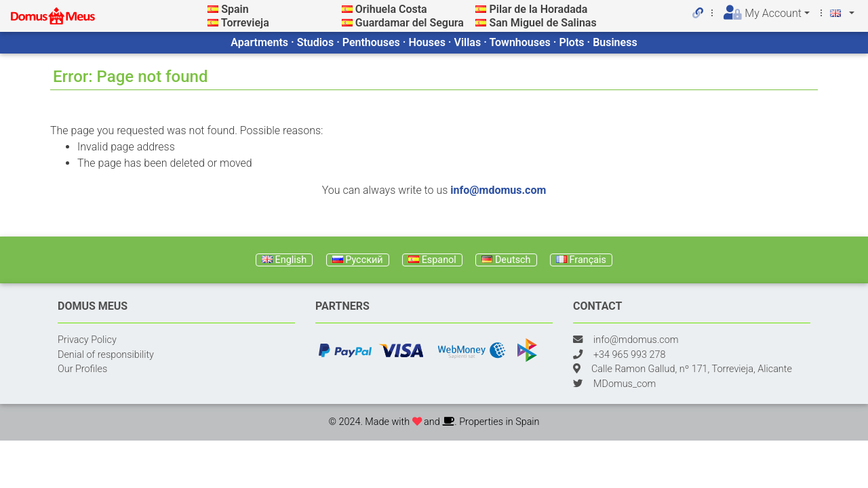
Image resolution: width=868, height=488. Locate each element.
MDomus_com (625, 384)
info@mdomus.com (498, 190)
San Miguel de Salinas (542, 23)
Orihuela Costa (391, 9)
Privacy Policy (87, 340)
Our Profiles (82, 369)
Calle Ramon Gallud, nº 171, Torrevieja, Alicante (692, 369)
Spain (235, 9)
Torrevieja (245, 23)
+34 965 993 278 (629, 355)
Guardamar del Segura (410, 23)
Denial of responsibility (106, 355)
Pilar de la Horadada (538, 9)
